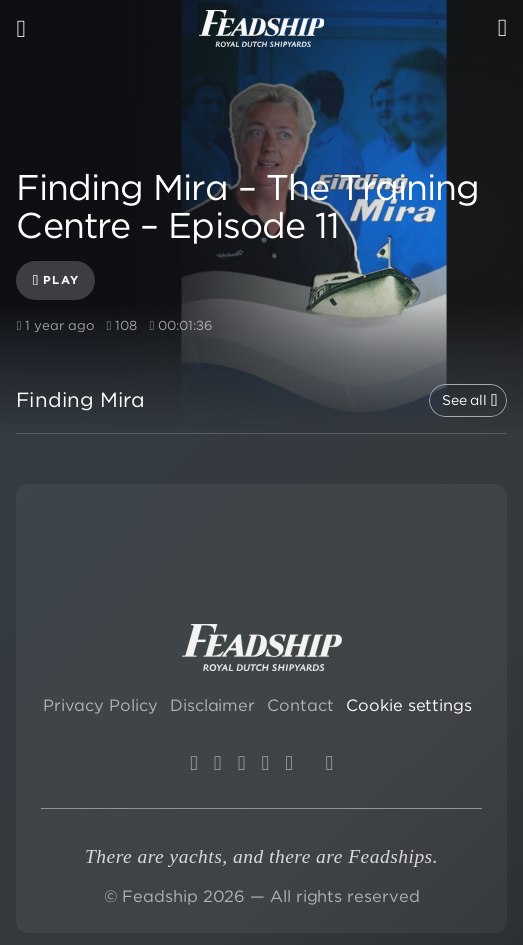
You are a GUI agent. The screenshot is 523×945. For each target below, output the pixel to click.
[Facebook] (288, 763)
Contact (300, 705)
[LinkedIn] (241, 763)
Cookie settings (409, 705)
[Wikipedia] (329, 763)
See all (470, 400)
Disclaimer (212, 705)
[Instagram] (193, 763)
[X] (265, 763)
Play (56, 280)
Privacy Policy (100, 705)
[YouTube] (217, 763)
